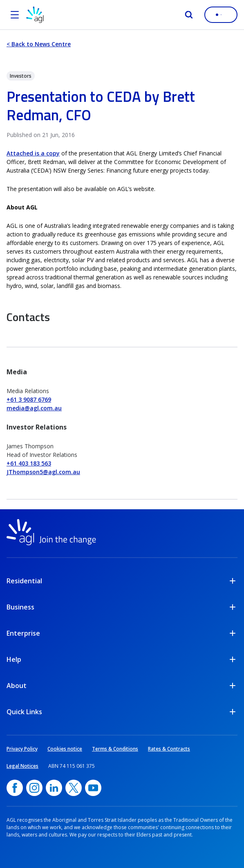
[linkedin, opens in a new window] (54, 788)
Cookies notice (65, 749)
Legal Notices (22, 766)
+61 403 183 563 (29, 463)
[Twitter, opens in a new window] (74, 788)
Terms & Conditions (115, 749)
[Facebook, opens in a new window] (15, 788)
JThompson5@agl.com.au (43, 472)
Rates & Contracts (169, 749)
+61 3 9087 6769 (29, 399)
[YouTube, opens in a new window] (93, 788)
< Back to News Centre (39, 44)
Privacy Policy (22, 749)
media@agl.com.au (34, 408)
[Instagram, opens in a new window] (34, 788)
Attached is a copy (33, 153)
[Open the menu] (15, 15)
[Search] (189, 15)
